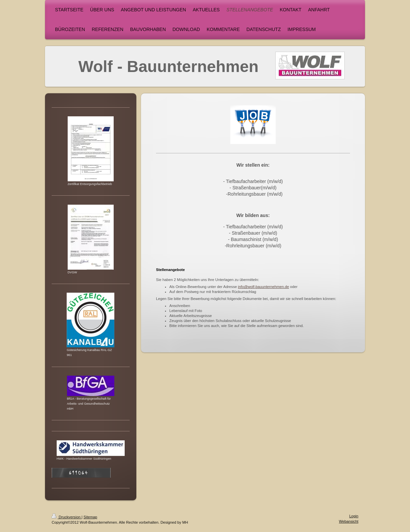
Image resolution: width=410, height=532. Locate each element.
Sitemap (90, 517)
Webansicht (349, 521)
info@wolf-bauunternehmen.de (263, 287)
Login (354, 516)
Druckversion (67, 517)
